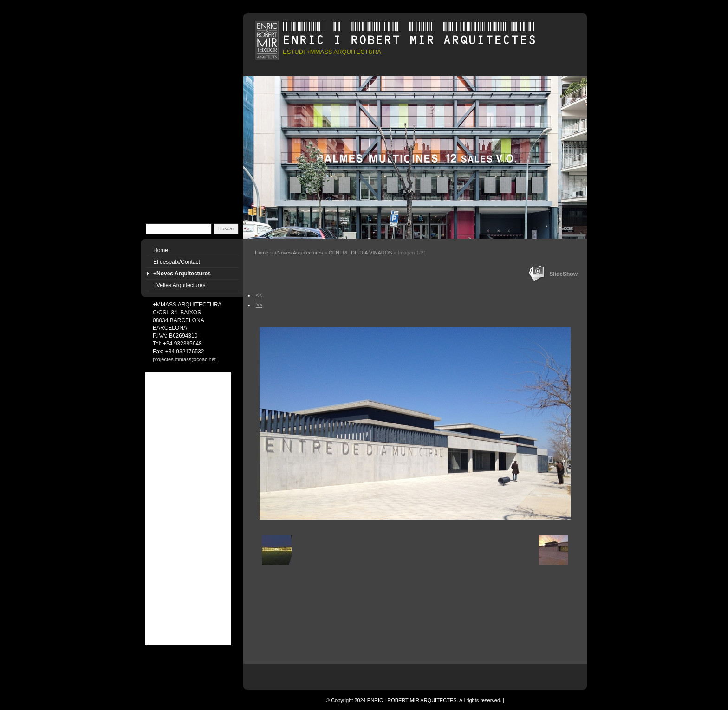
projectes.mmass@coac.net (184, 359)
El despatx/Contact (177, 262)
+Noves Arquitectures (299, 253)
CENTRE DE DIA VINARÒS (361, 253)
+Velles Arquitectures (179, 285)
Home (262, 253)
